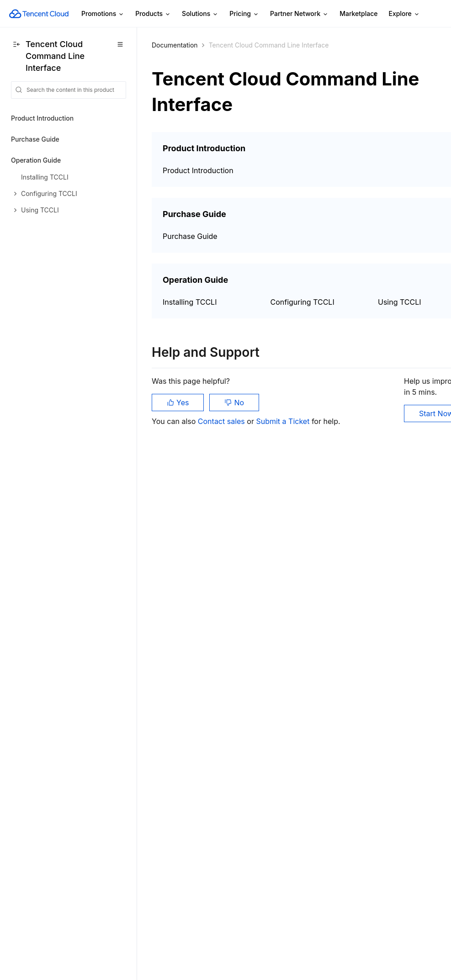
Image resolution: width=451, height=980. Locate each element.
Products (153, 14)
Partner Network (299, 14)
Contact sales (222, 421)
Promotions (103, 14)
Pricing (244, 14)
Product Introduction (42, 118)
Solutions (200, 14)
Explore (404, 14)
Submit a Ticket (284, 421)
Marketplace (358, 13)
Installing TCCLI (190, 302)
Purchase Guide (35, 139)
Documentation (175, 45)
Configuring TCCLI (302, 302)
